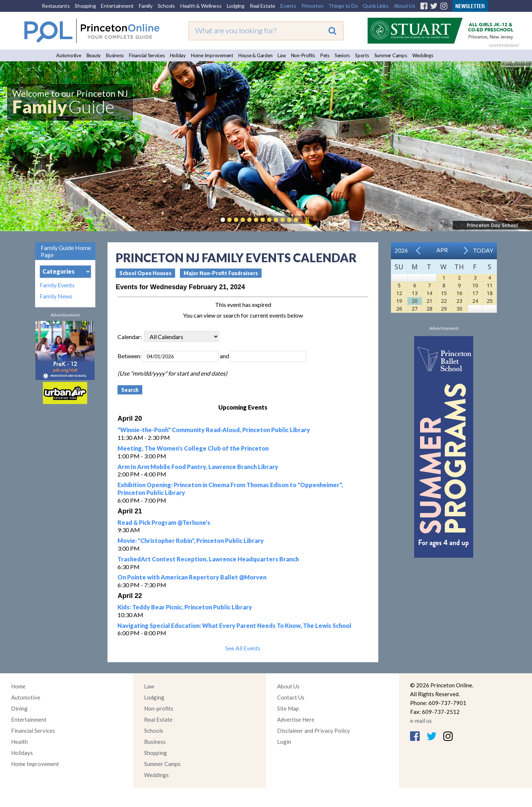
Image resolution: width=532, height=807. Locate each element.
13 (415, 293)
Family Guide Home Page (66, 251)
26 (399, 309)
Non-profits (159, 708)
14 (429, 293)
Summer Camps (391, 55)
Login (284, 742)
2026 (401, 250)
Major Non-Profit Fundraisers (221, 273)
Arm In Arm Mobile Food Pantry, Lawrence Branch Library (198, 467)
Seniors (342, 55)
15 (444, 293)
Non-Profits (303, 55)
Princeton (313, 6)
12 (399, 293)
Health (19, 742)
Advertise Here (296, 719)
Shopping (85, 6)
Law (282, 55)
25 (490, 301)
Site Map (288, 708)
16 (459, 293)
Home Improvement (212, 55)
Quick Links (376, 6)
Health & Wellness (201, 6)
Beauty (94, 55)
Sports (362, 55)
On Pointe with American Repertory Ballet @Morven (192, 577)
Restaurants (56, 6)
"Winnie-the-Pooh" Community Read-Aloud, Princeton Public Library (214, 430)
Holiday (178, 55)
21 (429, 301)
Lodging (236, 6)
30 (459, 309)
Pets (325, 55)
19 (399, 301)
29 (444, 309)
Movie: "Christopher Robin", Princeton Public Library (191, 541)
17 (475, 293)
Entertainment (117, 6)
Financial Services (147, 55)
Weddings (423, 55)
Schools (166, 6)
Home (18, 686)
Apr (442, 250)
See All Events (243, 648)
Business (115, 55)
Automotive (69, 55)
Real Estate (262, 6)
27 (415, 309)
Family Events (57, 285)
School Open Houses (145, 273)
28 (429, 309)
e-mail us (421, 721)
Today (483, 250)
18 (490, 293)
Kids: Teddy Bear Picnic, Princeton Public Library (185, 607)
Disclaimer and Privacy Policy (313, 731)
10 (475, 285)
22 (444, 301)
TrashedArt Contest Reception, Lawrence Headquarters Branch (208, 559)
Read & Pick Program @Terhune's (164, 522)
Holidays (22, 753)
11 (490, 285)
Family (146, 6)
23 (459, 301)
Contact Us (291, 697)
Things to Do (343, 6)
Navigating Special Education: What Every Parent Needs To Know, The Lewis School (234, 625)
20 (415, 301)
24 (475, 301)
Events (288, 6)
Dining (19, 708)
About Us (405, 6)
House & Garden (255, 55)
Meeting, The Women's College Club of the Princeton (193, 448)
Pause (307, 220)
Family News (56, 296)
